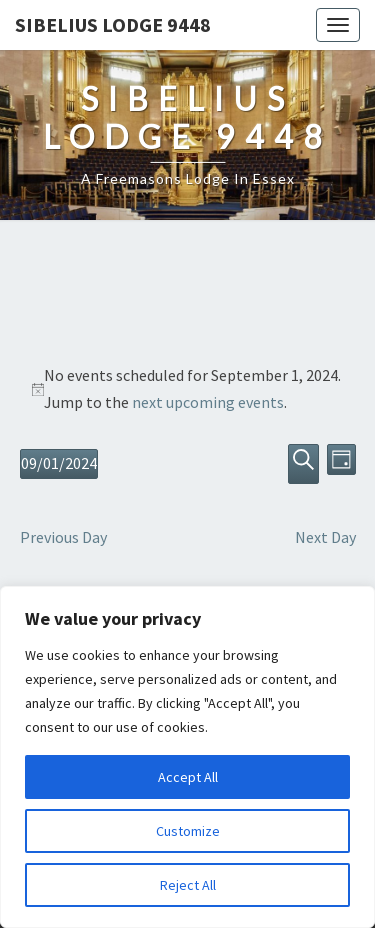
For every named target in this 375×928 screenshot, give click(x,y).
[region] (187, 757)
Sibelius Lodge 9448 (113, 24)
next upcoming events (208, 402)
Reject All (188, 885)
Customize (188, 831)
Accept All (188, 777)
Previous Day (63, 537)
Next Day (325, 537)
